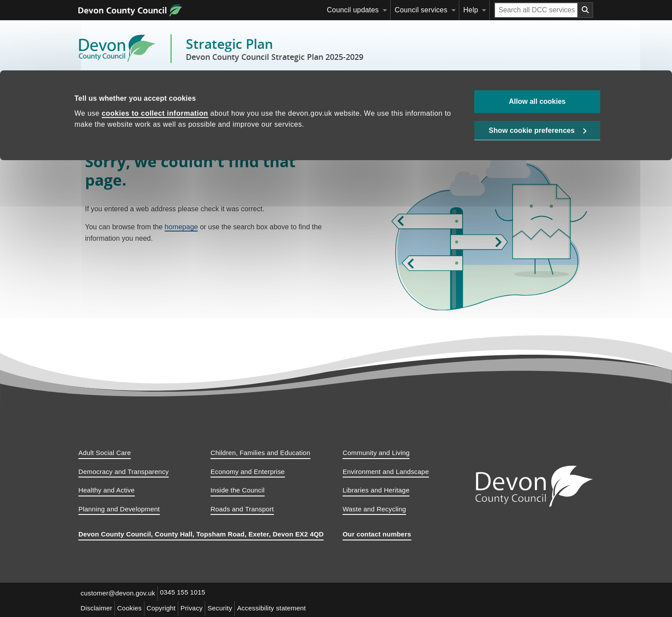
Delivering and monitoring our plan (292, 90)
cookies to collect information (155, 43)
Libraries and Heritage (376, 490)
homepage (181, 227)
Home (95, 90)
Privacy (201, 607)
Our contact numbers (377, 534)
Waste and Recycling (374, 509)
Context (130, 90)
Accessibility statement (286, 607)
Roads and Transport (242, 509)
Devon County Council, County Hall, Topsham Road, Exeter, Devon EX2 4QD (201, 534)
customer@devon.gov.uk (119, 593)
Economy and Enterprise (248, 472)
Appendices (378, 90)
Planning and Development (119, 509)
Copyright (168, 607)
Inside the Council (238, 490)
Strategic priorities (190, 90)
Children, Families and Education (260, 453)
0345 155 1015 (186, 593)
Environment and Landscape (386, 472)
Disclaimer (98, 607)
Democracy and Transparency (124, 472)
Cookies (133, 607)
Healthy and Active (107, 490)
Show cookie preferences (532, 62)
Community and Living (376, 453)
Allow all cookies (537, 31)
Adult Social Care (105, 453)
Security (232, 607)
